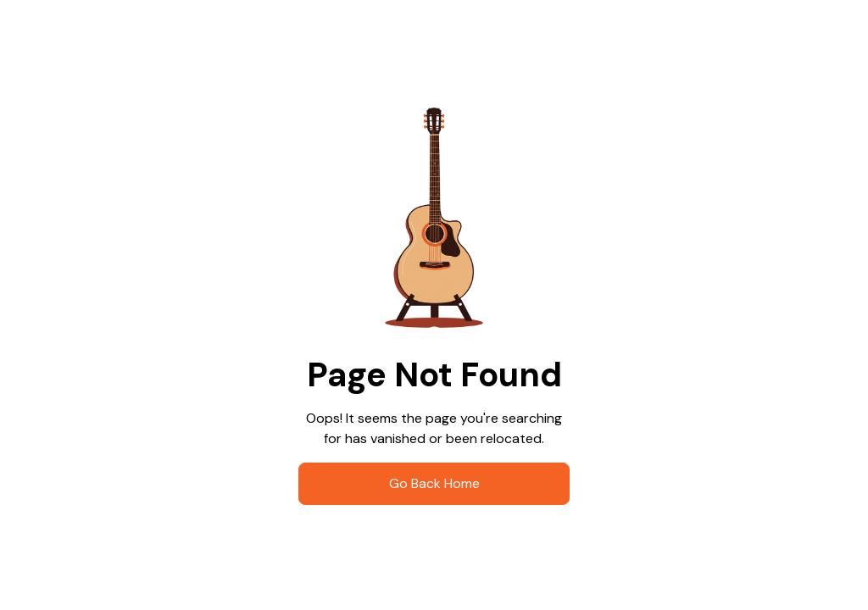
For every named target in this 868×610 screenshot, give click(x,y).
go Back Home (434, 483)
